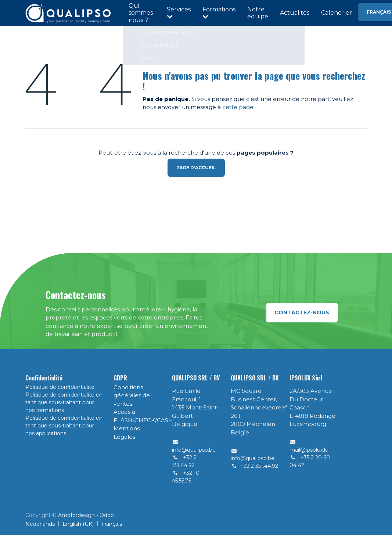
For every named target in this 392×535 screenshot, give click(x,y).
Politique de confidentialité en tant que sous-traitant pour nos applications (64, 426)
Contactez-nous (302, 312)
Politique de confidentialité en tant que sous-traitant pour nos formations (64, 402)
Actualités (295, 13)
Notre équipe (258, 13)
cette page (238, 107)
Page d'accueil (196, 168)
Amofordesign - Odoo (86, 515)
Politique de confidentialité (60, 387)
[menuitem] (40, 524)
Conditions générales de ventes (132, 395)
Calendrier (337, 13)
